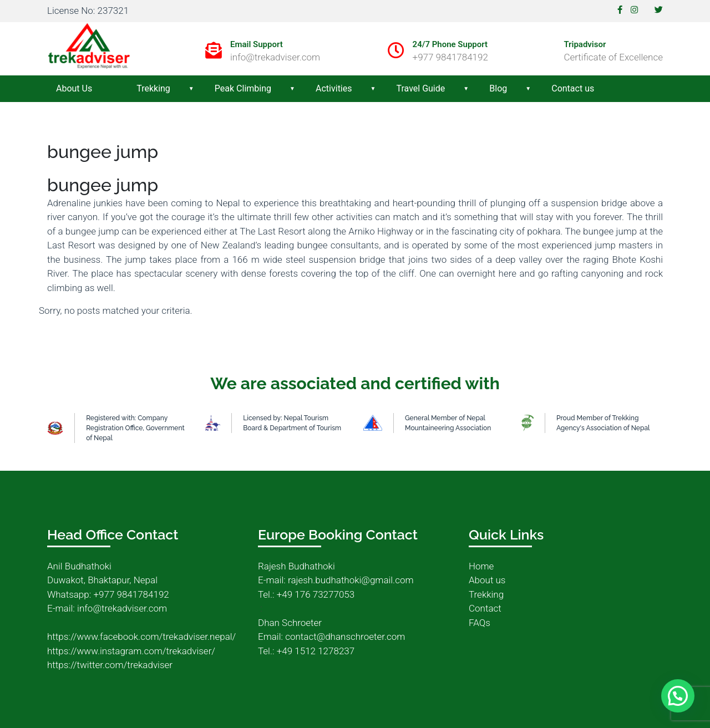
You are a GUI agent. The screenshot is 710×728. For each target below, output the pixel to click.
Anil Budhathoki (79, 566)
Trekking (153, 88)
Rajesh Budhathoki (296, 566)
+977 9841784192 (450, 57)
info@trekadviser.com (275, 57)
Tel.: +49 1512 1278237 (306, 651)
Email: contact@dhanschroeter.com (331, 637)
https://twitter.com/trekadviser (110, 665)
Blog (498, 88)
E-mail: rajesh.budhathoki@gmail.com (336, 580)
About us (487, 580)
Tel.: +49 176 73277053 (306, 594)
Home (481, 566)
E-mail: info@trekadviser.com (107, 608)
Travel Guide (421, 88)
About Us (74, 88)
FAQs (480, 623)
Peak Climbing (243, 88)
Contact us (573, 88)
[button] (678, 695)
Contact (485, 608)
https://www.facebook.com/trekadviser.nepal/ (141, 637)
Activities (334, 88)
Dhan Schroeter (290, 623)
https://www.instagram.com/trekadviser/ (131, 651)
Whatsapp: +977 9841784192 (108, 594)
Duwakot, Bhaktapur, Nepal (102, 580)
